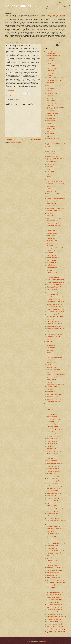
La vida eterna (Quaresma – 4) (53, 565)
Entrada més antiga (36, 139)
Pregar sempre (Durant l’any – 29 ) (54, 327)
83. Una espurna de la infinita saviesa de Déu (56, 198)
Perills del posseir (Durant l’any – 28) (54, 621)
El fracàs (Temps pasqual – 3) (53, 460)
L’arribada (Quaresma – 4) (52, 269)
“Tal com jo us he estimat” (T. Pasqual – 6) (55, 581)
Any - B (12, 96)
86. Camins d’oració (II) (52, 204)
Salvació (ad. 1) (50, 406)
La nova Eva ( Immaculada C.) (53, 234)
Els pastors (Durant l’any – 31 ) (53, 515)
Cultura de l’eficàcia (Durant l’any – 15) (55, 598)
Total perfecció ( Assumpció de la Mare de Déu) (56, 492)
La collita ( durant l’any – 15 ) (53, 483)
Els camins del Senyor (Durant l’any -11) (55, 589)
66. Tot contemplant (51, 170)
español (11, 10)
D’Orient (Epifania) (51, 245)
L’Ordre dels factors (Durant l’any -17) (54, 601)
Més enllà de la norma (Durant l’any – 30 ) (55, 328)
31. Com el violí (50, 106)
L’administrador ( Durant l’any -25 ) (54, 320)
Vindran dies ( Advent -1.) (52, 230)
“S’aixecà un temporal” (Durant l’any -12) (55, 593)
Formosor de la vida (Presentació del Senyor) (56, 430)
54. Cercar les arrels (51, 148)
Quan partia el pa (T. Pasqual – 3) (54, 576)
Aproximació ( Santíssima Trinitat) (54, 472)
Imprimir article (11, 91)
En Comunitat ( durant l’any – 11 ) (54, 475)
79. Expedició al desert (51, 192)
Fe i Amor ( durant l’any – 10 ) (53, 477)
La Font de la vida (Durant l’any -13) (54, 594)
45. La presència (50, 132)
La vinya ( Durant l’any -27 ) (52, 505)
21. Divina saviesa (51, 89)
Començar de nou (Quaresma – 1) (54, 555)
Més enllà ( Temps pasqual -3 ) (53, 281)
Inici (23, 139)
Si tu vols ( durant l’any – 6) (52, 435)
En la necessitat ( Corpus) (52, 291)
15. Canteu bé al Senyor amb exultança (55, 77)
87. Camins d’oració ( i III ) (52, 205)
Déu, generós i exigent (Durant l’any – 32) (55, 630)
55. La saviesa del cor (51, 150)
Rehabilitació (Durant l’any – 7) (53, 560)
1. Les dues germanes (51, 54)
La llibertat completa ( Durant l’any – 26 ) (55, 504)
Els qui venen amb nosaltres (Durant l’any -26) (56, 618)
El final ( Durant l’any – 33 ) (52, 336)
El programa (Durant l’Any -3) (53, 252)
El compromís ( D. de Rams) (53, 272)
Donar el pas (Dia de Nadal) (52, 537)
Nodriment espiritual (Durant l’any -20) (54, 608)
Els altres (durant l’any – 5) (52, 433)
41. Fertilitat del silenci (51, 125)
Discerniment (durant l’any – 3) (53, 428)
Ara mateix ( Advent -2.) (52, 232)
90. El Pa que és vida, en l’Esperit (54, 210)
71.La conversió (50, 178)
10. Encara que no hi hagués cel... (54, 69)
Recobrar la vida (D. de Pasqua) (53, 278)
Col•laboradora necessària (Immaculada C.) (56, 408)
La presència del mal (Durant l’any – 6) (55, 522)
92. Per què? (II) (50, 214)
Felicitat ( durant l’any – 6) (52, 259)
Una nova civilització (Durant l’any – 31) (55, 626)
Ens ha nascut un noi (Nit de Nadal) (54, 535)
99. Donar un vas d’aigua (52, 225)
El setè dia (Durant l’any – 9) (53, 557)
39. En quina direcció (51, 120)
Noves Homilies (18, 6)
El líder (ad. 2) (50, 410)
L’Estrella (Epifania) (51, 423)
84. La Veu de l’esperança (52, 200)
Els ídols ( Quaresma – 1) (52, 442)
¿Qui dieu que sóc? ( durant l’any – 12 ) (55, 296)
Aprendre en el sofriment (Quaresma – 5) (55, 567)
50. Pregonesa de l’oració (52, 140)
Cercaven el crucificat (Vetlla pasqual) (54, 571)
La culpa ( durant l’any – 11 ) (53, 294)
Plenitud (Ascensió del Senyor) (53, 288)
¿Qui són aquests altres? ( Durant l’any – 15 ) (56, 301)
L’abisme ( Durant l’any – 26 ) (53, 321)
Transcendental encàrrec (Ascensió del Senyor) (56, 582)
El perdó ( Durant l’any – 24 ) (53, 500)
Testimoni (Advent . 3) (51, 532)
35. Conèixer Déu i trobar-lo (52, 113)
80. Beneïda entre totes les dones (54, 193)
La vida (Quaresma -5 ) (52, 448)
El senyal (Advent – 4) (51, 413)
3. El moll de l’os (50, 57)
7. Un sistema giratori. (51, 64)
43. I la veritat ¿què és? (52, 128)
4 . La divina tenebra (51, 59)
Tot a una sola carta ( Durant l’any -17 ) (55, 487)
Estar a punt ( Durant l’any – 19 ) (53, 308)
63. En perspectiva (51, 165)
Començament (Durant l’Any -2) (53, 250)
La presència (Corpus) (51, 473)
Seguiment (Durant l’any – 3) (53, 549)
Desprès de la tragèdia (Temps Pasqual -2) (55, 279)
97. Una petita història (51, 222)
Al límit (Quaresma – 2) (52, 562)
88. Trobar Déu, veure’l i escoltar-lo (54, 207)
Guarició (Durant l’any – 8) (52, 559)
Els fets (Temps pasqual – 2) (53, 459)
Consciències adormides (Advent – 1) (54, 527)
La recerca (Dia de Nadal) (52, 240)
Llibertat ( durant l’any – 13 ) (52, 298)
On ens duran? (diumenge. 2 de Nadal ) (55, 247)
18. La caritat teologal (51, 82)
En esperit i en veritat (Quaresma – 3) (54, 564)
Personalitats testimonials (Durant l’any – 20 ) (56, 311)
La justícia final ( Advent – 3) (53, 411)
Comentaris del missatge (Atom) (17, 142)
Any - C (46, 228)
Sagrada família (50, 538)
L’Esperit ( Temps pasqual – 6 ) (53, 467)
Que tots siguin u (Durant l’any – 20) (54, 494)
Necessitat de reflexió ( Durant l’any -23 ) (55, 316)
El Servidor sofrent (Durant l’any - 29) (54, 623)
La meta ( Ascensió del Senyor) (53, 468)
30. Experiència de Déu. (52, 104)
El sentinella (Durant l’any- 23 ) (53, 499)
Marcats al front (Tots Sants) (53, 513)
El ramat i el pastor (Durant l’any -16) (54, 599)
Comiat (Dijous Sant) (51, 274)
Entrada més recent (10, 139)
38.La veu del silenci (51, 119)
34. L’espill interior (51, 112)
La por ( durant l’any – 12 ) (52, 478)
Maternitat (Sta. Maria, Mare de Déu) (54, 540)
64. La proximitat (50, 166)
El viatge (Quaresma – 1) (52, 264)
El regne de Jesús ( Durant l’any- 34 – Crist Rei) (56, 338)
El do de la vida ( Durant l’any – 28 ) (54, 325)
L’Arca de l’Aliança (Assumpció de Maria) (55, 606)
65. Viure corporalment (51, 168)
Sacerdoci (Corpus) (51, 587)
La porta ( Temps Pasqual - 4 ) (53, 462)
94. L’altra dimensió (51, 217)
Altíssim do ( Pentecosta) (52, 289)
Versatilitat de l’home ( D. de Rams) (54, 450)
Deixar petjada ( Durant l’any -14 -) (54, 482)
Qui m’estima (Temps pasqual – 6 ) (54, 286)
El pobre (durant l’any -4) (52, 431)
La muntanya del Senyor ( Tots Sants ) (55, 333)
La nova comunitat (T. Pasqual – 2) (54, 574)
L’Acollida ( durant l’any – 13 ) (53, 480)
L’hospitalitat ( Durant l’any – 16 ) (53, 303)
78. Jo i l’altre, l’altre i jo (52, 190)
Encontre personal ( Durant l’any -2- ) (54, 547)
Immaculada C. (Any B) (52, 530)
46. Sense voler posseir (52, 133)
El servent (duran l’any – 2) (52, 426)
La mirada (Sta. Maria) (51, 418)
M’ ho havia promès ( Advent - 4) (53, 237)
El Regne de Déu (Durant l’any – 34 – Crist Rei (56, 631)
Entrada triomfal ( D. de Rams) (53, 569)
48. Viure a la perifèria (51, 137)
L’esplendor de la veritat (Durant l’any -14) (55, 596)
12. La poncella (50, 72)
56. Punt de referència (51, 152)
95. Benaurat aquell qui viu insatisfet (54, 219)
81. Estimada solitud (51, 195)
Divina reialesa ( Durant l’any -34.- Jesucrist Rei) (57, 520)
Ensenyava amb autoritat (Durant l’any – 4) (55, 550)
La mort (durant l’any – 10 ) (52, 293)
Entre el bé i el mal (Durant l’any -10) (54, 591)
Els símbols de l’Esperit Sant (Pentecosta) (55, 584)
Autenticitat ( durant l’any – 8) (53, 257)
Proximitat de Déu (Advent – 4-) (53, 533)
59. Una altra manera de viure (53, 157)
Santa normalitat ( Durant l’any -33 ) (54, 519)
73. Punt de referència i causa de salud (55, 182)
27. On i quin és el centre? (52, 99)
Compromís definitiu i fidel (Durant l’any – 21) (56, 609)
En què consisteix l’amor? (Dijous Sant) (55, 452)
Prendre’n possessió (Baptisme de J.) (54, 425)
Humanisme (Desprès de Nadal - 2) (54, 542)
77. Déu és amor (50, 188)
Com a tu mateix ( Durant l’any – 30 (54, 512)
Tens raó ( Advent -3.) (51, 235)
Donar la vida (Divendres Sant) (53, 276)
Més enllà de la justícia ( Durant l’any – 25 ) (56, 502)
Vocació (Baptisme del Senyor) (53, 545)
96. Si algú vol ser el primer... (53, 220)
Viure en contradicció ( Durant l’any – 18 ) (55, 306)
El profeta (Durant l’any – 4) (52, 254)
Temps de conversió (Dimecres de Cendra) (55, 440)
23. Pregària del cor (51, 92)
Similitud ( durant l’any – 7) (52, 262)
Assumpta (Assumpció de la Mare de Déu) (55, 310)
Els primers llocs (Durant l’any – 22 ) (54, 315)
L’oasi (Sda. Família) (51, 242)
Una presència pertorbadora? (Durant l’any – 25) (57, 616)
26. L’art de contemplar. (52, 97)
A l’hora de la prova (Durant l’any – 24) (55, 615)
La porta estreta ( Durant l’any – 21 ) (54, 313)
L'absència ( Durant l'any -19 (53, 490)
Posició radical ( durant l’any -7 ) (53, 437)
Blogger (44, 641)
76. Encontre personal (51, 187)
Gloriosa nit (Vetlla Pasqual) (52, 453)
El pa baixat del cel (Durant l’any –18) (54, 603)
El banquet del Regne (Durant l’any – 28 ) (55, 507)
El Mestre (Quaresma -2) (52, 266)
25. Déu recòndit (50, 95)
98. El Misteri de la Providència (53, 224)
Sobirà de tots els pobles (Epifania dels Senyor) (56, 544)
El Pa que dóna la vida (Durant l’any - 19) (55, 604)
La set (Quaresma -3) (51, 445)
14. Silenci (49, 76)
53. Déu (49, 146)
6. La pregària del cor (51, 62)
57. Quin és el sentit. (51, 153)
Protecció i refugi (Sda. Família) (53, 421)
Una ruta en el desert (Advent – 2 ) (54, 528)
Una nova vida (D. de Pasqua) (53, 457)
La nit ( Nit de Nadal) (51, 239)
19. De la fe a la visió (51, 84)
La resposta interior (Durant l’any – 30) (55, 625)
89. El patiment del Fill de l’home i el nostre (55, 209)
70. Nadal (49, 176)
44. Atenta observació (51, 130)
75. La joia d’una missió (52, 185)
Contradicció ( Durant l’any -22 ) (53, 497)
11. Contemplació (50, 70)
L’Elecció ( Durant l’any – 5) (52, 256)
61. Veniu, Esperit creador (52, 161)
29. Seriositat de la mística (52, 102)
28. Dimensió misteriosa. (52, 100)
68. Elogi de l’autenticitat (52, 173)
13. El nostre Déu (50, 74)
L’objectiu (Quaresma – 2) (52, 443)
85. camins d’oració (51, 202)
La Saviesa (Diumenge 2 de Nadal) (54, 420)
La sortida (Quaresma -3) (52, 267)
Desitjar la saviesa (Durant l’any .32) (54, 517)
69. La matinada (50, 175)
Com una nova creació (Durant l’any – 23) (55, 613)
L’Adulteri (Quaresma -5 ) (52, 271)
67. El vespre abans (51, 171)
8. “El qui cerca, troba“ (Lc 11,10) (53, 65)
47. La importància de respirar (53, 135)
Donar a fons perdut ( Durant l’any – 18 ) (55, 489)
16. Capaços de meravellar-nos (53, 79)
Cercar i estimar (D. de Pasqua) (53, 572)
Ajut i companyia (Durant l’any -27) (54, 620)
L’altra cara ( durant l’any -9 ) (53, 261)
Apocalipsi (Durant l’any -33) (53, 628)
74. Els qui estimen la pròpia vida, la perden (56, 183)
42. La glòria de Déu (51, 127)
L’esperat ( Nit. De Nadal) (52, 415)
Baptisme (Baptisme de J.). (52, 249)
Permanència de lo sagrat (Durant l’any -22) (56, 611)
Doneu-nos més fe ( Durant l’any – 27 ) (55, 323)
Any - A (46, 404)
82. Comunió (49, 197)
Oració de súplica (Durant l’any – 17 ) (54, 305)
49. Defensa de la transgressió (53, 138)
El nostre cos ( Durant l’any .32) (53, 335)
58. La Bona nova (50, 155)
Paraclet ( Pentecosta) (51, 470)
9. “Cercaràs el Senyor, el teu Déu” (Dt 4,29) (56, 67)
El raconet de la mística (49, 51)
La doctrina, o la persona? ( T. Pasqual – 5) (55, 579)
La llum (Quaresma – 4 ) (52, 447)
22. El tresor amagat (51, 90)
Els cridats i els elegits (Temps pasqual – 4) (56, 283)
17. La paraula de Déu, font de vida (54, 81)
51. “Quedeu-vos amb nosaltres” (53, 142)
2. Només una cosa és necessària (54, 55)
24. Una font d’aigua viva (52, 94)
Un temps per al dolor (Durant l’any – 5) (55, 552)
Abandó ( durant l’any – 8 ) (52, 438)
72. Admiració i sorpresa (52, 180)
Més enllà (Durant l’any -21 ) (53, 495)
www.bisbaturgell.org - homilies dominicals (56, 15)
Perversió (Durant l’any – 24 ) (53, 318)
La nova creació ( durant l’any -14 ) (54, 299)
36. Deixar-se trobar (51, 115)
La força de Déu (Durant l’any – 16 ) (54, 485)
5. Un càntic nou (50, 60)
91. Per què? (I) (50, 212)
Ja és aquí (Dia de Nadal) (52, 416)
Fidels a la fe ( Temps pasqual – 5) (54, 284)
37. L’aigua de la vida (51, 117)
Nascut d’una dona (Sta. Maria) (53, 244)
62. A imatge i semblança (52, 163)
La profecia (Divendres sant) (53, 455)
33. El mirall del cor (51, 110)
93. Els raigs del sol (51, 215)
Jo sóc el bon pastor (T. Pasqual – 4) (54, 577)
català (6, 10)
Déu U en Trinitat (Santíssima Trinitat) (54, 586)
